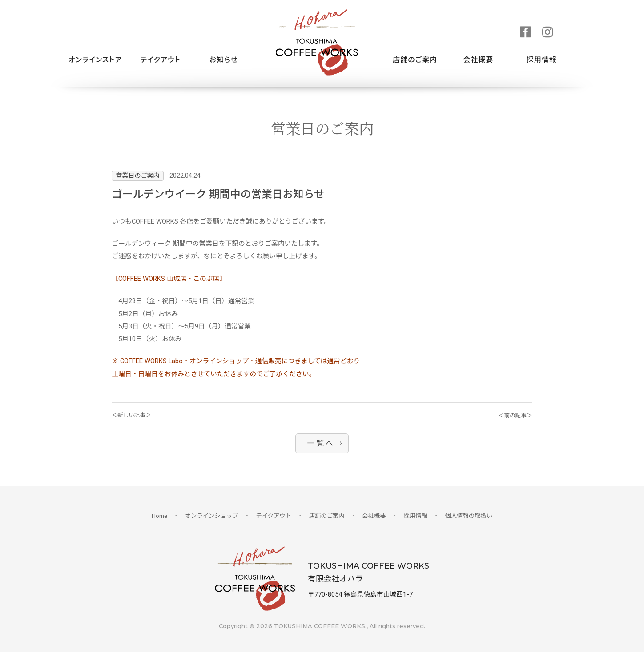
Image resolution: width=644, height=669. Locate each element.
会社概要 (478, 60)
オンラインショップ (210, 531)
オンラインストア (95, 60)
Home (157, 531)
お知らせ (224, 60)
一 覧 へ (320, 457)
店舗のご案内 (415, 60)
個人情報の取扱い (471, 531)
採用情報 (542, 60)
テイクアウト (160, 60)
